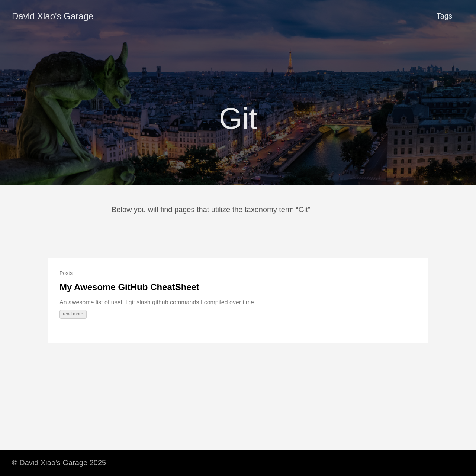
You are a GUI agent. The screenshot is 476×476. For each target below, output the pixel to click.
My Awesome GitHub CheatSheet (129, 287)
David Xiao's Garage (53, 16)
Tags (444, 16)
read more (73, 314)
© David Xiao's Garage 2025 (59, 463)
